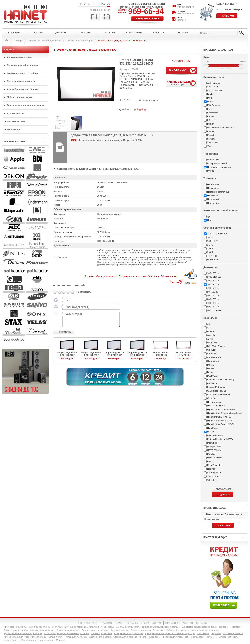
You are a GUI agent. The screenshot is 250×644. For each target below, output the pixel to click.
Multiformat (212, 260)
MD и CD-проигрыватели (128, 627)
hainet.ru (182, 20)
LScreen (211, 120)
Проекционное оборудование (45, 41)
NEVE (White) (214, 450)
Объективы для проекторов (95, 630)
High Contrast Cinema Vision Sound (224, 413)
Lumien (211, 124)
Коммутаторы (182, 630)
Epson (210, 109)
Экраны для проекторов (80, 41)
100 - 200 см (213, 273)
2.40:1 (210, 252)
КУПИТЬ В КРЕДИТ (182, 83)
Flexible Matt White (216, 387)
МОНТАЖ (157, 623)
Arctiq (210, 339)
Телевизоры (154, 637)
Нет (209, 220)
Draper (211, 102)
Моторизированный (217, 163)
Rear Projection (215, 465)
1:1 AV (210, 245)
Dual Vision (213, 376)
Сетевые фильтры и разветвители (82, 627)
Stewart (211, 139)
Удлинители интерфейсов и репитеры (23, 633)
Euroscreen (213, 113)
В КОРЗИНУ (177, 70)
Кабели (170, 630)
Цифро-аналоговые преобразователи (161, 627)
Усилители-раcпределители (205, 630)
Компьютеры (14, 129)
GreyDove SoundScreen (219, 395)
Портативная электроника (21, 81)
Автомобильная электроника (23, 89)
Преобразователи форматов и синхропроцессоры (170, 633)
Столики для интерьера (125, 637)
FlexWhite (212, 383)
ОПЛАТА (145, 623)
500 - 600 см (213, 295)
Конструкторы (197, 637)
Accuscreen (213, 87)
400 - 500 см (213, 288)
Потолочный (213, 203)
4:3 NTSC (212, 256)
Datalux (211, 372)
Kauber (211, 116)
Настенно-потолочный (218, 192)
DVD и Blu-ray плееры (39, 627)
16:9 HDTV (212, 241)
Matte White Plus (215, 435)
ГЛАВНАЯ (107, 623)
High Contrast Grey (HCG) (220, 417)
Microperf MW (214, 447)
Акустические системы (15, 627)
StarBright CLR (214, 473)
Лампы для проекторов (68, 630)
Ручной (211, 171)
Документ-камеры (120, 630)
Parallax (211, 454)
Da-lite (210, 94)
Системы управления (102, 633)
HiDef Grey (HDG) (216, 406)
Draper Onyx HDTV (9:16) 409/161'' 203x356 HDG (114, 355)
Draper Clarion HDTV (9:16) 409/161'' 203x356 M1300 (161, 356)
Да (209, 216)
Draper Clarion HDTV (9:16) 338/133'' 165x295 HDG (183, 356)
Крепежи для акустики (100, 637)
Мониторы (61, 640)
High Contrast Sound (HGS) (221, 424)
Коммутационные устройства (23, 73)
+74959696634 (186, 13)
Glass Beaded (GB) (217, 391)
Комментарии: (149, 100)
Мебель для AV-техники (20, 97)
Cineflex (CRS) (214, 357)
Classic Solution (215, 90)
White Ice (212, 480)
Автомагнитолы (39, 637)
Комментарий (90, 319)
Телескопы (233, 637)
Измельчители (29, 640)
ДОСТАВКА (132, 623)
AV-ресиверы (107, 627)
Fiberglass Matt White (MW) (221, 380)
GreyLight (212, 398)
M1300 (211, 432)
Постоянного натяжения (219, 167)
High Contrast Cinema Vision (221, 409)
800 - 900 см (213, 307)
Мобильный (213, 160)
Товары (19, 41)
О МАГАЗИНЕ (172, 623)
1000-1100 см (214, 277)
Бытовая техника (16, 121)
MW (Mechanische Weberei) (221, 128)
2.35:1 (210, 249)
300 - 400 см (213, 284)
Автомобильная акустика (16, 637)
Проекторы (235, 627)
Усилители (57, 627)
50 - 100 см (213, 292)
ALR (209, 328)
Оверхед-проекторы (141, 630)
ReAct (210, 461)
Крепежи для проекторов (42, 630)
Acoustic (211, 335)
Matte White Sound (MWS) (220, 439)
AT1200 (211, 331)
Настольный (213, 199)
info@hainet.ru (186, 7)
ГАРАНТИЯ (187, 623)
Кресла (143, 637)
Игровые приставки (233, 633)
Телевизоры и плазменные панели (26, 105)
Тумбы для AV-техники (76, 637)
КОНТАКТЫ (201, 623)
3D (209, 324)
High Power (213, 428)
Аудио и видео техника (19, 57)
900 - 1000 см (214, 310)
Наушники (216, 633)
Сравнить (127, 100)
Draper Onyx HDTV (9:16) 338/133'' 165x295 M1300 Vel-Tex (67, 356)
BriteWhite (212, 342)
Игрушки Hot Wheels (216, 637)
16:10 (210, 237)
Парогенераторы (46, 640)
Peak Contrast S (215, 458)
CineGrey (212, 350)
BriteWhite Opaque (216, 346)
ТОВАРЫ (119, 623)
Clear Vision (213, 361)
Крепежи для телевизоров (175, 637)
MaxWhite (212, 443)
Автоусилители (56, 637)
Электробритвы (12, 640)
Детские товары (16, 113)
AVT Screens (213, 83)
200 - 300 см (213, 281)
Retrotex (211, 469)
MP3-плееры (203, 633)
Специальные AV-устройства (129, 633)
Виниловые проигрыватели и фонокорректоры (205, 627)
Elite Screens (214, 105)
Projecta (211, 135)
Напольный (213, 188)
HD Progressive (215, 402)
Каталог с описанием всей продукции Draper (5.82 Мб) (111, 140)
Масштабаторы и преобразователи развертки (67, 633)
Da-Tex (211, 368)
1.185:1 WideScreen (217, 234)
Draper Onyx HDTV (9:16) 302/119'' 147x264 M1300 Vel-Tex (91, 356)
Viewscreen (213, 142)
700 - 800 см (213, 303)
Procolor (211, 131)
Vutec (210, 146)
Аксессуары (159, 630)
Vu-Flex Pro (213, 476)
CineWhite (212, 354)
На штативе (213, 184)
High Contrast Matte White (220, 421)
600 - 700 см (213, 299)
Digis (210, 98)
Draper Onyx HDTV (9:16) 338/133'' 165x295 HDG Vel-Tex (137, 355)
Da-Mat (211, 365)
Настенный (213, 195)
